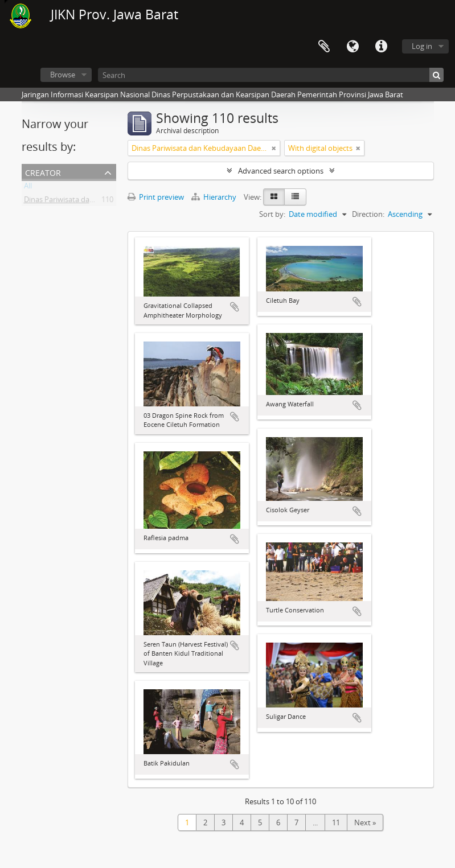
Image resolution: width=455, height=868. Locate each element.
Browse (63, 75)
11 (336, 822)
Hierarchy (215, 197)
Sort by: (272, 214)
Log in (422, 46)
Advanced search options (281, 171)
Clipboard (324, 47)
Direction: (368, 214)
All (28, 188)
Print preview (156, 197)
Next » (365, 822)
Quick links (381, 47)
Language (352, 47)
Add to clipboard (235, 307)
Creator (43, 172)
